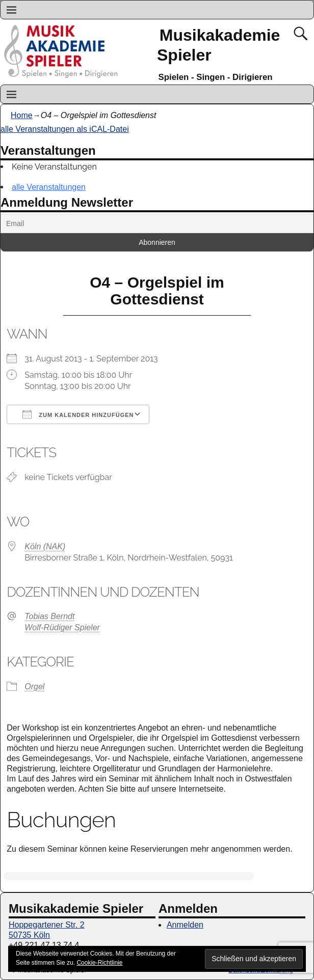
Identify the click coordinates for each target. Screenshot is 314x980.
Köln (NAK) (45, 547)
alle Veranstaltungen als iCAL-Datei (65, 129)
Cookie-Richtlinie (99, 963)
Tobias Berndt (49, 616)
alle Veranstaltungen (49, 187)
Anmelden (185, 925)
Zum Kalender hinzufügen (78, 414)
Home (22, 115)
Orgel (34, 687)
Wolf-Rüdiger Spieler (62, 627)
